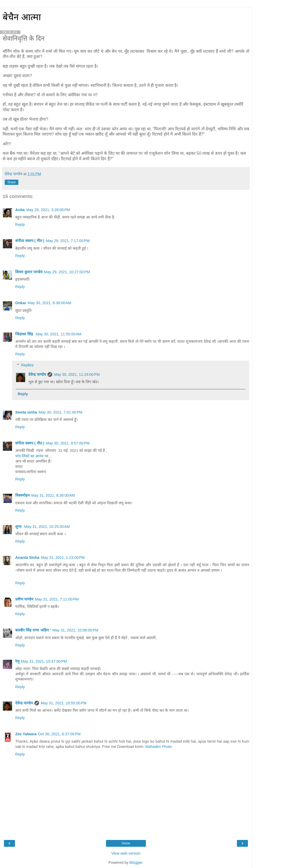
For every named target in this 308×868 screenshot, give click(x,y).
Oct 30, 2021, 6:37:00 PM (59, 734)
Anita (20, 210)
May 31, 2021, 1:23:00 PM (63, 558)
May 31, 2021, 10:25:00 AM (47, 527)
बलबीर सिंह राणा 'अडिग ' (33, 630)
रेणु (17, 661)
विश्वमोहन (22, 495)
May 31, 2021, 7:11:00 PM (57, 599)
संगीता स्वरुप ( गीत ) (30, 241)
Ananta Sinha (27, 558)
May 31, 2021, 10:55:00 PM (64, 703)
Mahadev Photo (159, 747)
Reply (20, 224)
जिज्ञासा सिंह (25, 334)
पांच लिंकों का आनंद (29, 456)
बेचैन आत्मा (22, 17)
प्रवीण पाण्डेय (24, 599)
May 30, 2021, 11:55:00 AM (59, 334)
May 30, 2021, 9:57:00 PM (68, 443)
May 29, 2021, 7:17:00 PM (68, 241)
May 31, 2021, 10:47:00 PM (44, 661)
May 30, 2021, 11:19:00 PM (77, 374)
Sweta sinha (26, 412)
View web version (126, 853)
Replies (27, 365)
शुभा (19, 527)
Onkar (21, 303)
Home (126, 843)
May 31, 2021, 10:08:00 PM (75, 630)
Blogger (136, 862)
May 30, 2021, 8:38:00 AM (50, 303)
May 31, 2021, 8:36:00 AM (53, 495)
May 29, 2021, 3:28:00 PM (48, 210)
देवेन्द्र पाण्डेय (37, 374)
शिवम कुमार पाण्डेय (29, 272)
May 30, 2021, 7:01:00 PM (60, 412)
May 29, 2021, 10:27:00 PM (67, 272)
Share (12, 182)
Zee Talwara (26, 734)
